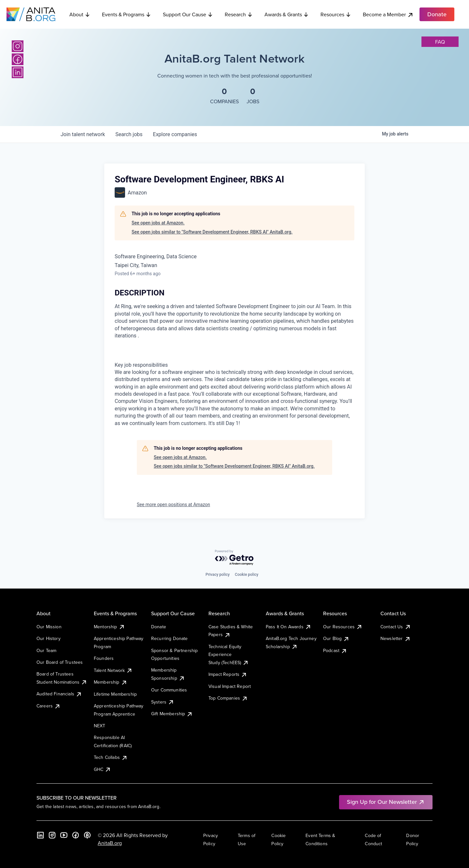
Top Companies (228, 698)
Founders (104, 658)
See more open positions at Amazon (173, 505)
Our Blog (336, 638)
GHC (102, 769)
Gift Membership (172, 714)
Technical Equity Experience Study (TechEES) (229, 655)
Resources (336, 14)
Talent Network (113, 670)
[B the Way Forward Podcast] (87, 835)
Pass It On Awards (289, 627)
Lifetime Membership (115, 694)
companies (175, 134)
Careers (49, 706)
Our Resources (343, 627)
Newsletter (396, 638)
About (80, 14)
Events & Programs (127, 14)
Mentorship (109, 627)
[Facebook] (18, 59)
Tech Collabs (111, 757)
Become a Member (388, 14)
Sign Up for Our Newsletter (386, 802)
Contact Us (396, 627)
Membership (111, 682)
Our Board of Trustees (60, 662)
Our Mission (49, 627)
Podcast (335, 650)
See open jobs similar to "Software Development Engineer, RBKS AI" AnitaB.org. (212, 232)
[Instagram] (18, 46)
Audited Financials (59, 694)
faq (440, 42)
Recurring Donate (170, 638)
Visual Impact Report (230, 686)
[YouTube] (64, 835)
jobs (129, 134)
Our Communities (169, 690)
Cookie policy (247, 575)
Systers (163, 702)
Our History (49, 638)
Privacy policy (218, 575)
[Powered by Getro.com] (234, 558)
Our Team (46, 650)
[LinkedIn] (18, 72)
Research (239, 14)
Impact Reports (228, 674)
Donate (159, 627)
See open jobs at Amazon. (158, 223)
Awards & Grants (287, 14)
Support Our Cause (188, 14)
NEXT (100, 726)
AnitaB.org (110, 843)
